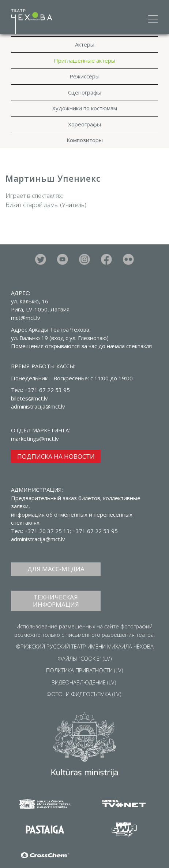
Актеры (85, 44)
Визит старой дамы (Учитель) (46, 205)
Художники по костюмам (85, 108)
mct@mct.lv (26, 318)
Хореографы (84, 124)
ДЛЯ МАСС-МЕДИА (56, 569)
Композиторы (85, 140)
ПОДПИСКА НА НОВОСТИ (56, 456)
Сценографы (85, 92)
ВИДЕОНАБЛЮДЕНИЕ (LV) (84, 682)
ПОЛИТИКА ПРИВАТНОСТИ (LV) (85, 670)
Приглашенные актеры (84, 60)
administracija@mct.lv (38, 539)
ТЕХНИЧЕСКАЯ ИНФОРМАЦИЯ (56, 601)
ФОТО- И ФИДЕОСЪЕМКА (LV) (84, 694)
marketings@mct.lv (35, 439)
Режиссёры (84, 76)
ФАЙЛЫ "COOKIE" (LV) (85, 658)
